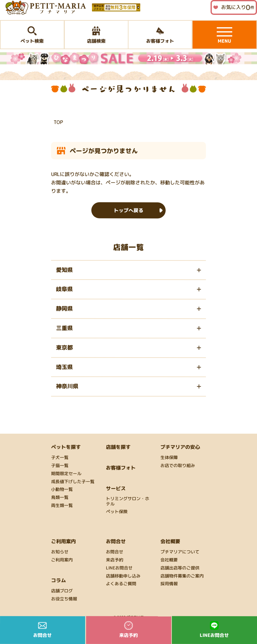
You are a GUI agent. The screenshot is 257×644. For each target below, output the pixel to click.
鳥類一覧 (60, 498)
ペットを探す (66, 447)
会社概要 (169, 560)
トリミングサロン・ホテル (128, 501)
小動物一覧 (62, 489)
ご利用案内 (62, 560)
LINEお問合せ (119, 568)
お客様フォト (160, 35)
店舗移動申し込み (123, 576)
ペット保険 (117, 512)
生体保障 (169, 458)
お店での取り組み (178, 466)
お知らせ (60, 552)
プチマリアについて (180, 552)
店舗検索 (96, 35)
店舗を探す (118, 447)
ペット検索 (32, 35)
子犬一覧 (60, 458)
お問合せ (115, 552)
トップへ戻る (128, 210)
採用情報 (169, 584)
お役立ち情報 (64, 599)
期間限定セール (66, 474)
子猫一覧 (60, 466)
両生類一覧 (62, 506)
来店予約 (115, 560)
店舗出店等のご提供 (180, 568)
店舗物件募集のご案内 (182, 576)
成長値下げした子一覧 (73, 482)
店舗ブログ (62, 591)
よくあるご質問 (121, 584)
